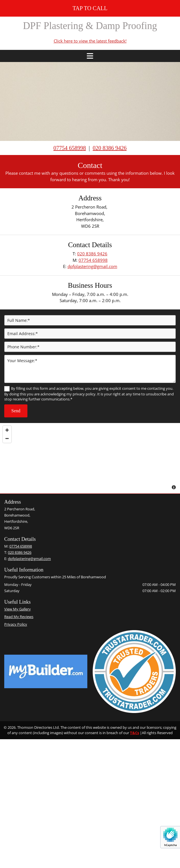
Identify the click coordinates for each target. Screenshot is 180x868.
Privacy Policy (16, 624)
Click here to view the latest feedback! (90, 41)
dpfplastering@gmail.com (92, 266)
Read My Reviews (19, 617)
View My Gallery (18, 609)
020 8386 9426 (92, 254)
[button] (90, 8)
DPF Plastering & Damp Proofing (90, 26)
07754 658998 (70, 148)
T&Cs (135, 733)
